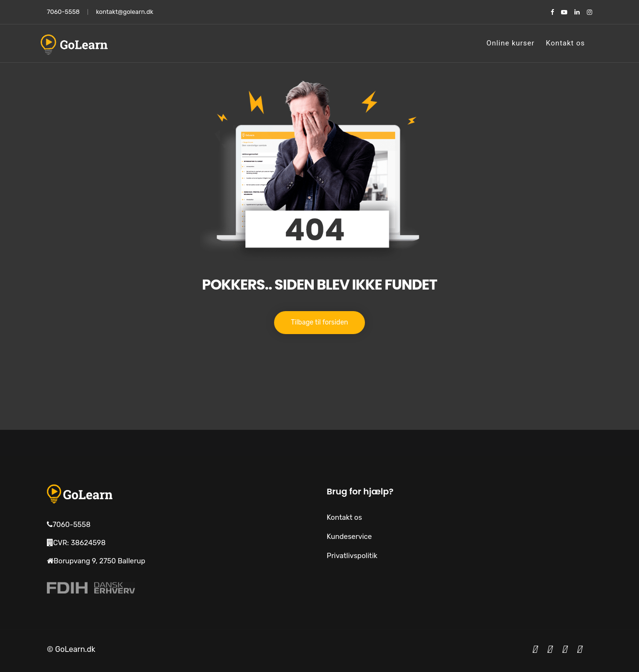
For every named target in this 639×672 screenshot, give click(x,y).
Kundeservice (349, 537)
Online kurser (511, 43)
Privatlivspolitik (352, 556)
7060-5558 (63, 12)
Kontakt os (565, 43)
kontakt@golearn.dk (125, 12)
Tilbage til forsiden (319, 322)
